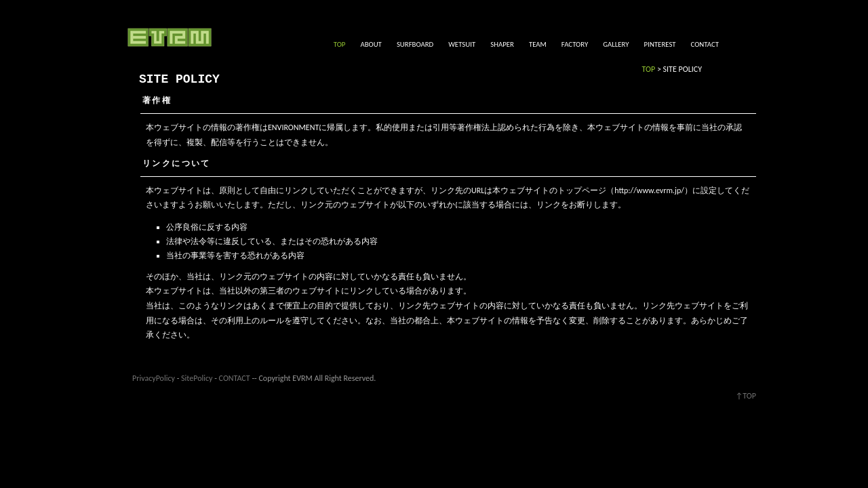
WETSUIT (462, 44)
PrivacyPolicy (154, 378)
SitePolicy (197, 378)
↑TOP (746, 396)
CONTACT (705, 44)
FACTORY (575, 44)
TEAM (538, 44)
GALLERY (616, 44)
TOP (340, 44)
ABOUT (371, 44)
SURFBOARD (415, 44)
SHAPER (502, 44)
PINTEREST (660, 44)
